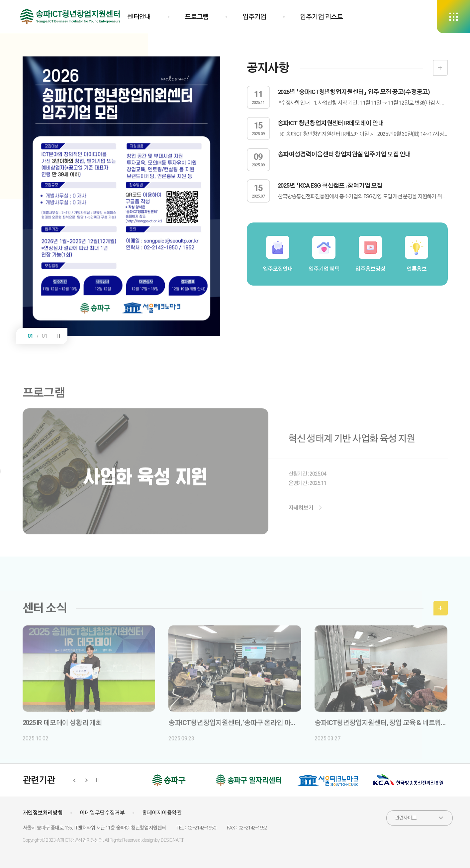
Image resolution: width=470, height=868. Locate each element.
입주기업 (254, 17)
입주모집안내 (278, 254)
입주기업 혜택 (324, 254)
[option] (121, 196)
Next (86, 780)
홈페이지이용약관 (162, 813)
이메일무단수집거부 (102, 813)
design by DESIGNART (163, 840)
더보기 (440, 68)
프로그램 (196, 17)
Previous (75, 780)
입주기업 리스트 (321, 17)
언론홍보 (417, 254)
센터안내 (139, 17)
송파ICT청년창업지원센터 (71, 17)
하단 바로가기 (0, 0)
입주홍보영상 (370, 254)
